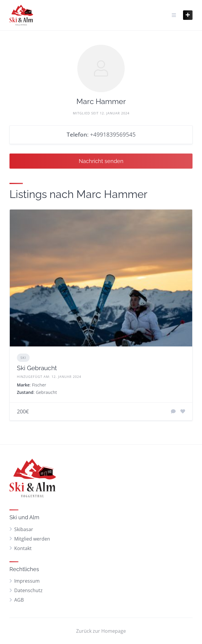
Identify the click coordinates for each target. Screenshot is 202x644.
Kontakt (23, 548)
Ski (23, 358)
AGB (19, 600)
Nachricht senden (101, 161)
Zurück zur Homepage (101, 631)
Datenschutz (28, 590)
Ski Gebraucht (37, 368)
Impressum (27, 581)
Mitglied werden (32, 539)
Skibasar (24, 529)
